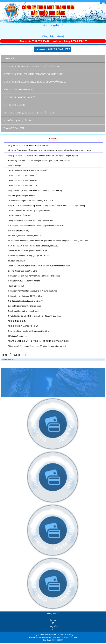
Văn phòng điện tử (53, 25)
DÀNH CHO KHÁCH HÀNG (59, 49)
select (104, 359)
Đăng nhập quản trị (53, 36)
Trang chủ (41, 49)
